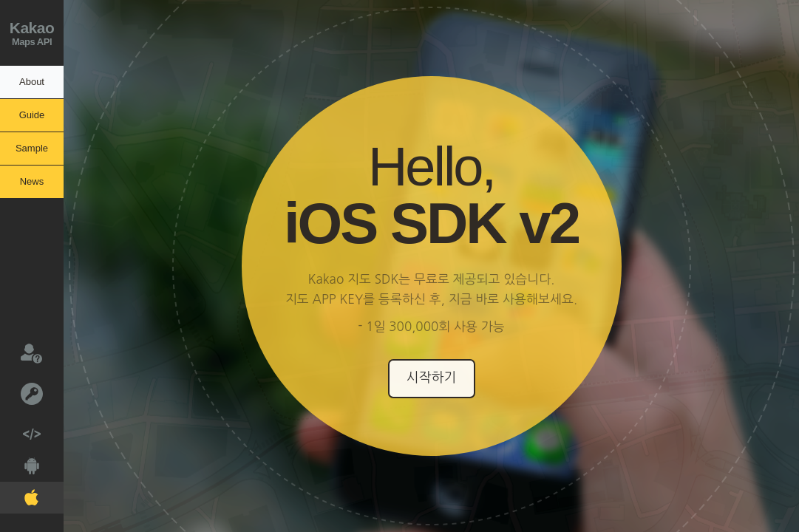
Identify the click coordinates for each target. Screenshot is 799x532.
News (32, 181)
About (32, 82)
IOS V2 (19, 494)
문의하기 (21, 352)
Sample (32, 148)
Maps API (32, 31)
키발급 (21, 393)
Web (20, 430)
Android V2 (20, 463)
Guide (32, 115)
